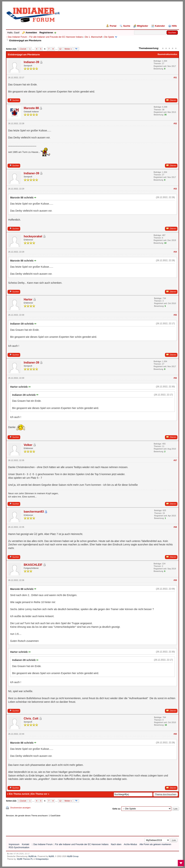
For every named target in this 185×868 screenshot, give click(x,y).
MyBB (51, 856)
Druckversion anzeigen (20, 808)
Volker (28, 445)
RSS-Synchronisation (19, 847)
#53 (175, 189)
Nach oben (116, 844)
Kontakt (26, 844)
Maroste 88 (31, 108)
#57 (175, 460)
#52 (175, 123)
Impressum (14, 844)
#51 (175, 77)
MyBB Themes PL (25, 859)
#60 (175, 734)
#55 (175, 315)
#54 (175, 252)
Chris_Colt (31, 718)
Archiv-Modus (130, 844)
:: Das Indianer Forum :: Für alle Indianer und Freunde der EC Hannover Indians (44, 37)
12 (60, 49)
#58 (175, 527)
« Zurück (22, 49)
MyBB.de (32, 856)
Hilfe (174, 26)
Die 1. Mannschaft (93, 37)
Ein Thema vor (39, 794)
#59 (175, 580)
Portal (113, 26)
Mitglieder (142, 26)
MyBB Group (73, 856)
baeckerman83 (34, 512)
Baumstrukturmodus (167, 54)
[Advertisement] (72, 825)
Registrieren (46, 33)
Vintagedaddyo (42, 859)
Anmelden (31, 33)
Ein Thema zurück (19, 794)
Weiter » (68, 49)
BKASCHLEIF (33, 565)
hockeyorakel (33, 236)
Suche (127, 26)
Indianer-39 (31, 62)
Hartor (28, 299)
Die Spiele (109, 37)
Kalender (160, 26)
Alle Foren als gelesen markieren (155, 844)
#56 (175, 378)
